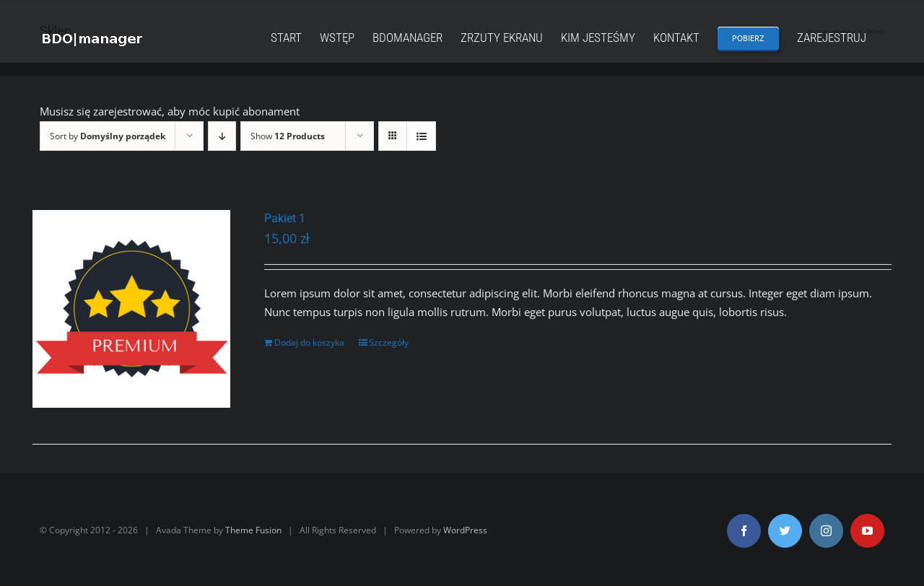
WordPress (465, 530)
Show (288, 136)
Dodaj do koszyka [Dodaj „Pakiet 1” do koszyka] (309, 342)
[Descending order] (222, 136)
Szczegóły (389, 342)
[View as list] (421, 136)
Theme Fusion (253, 530)
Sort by (108, 136)
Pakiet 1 (285, 218)
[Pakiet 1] (131, 309)
